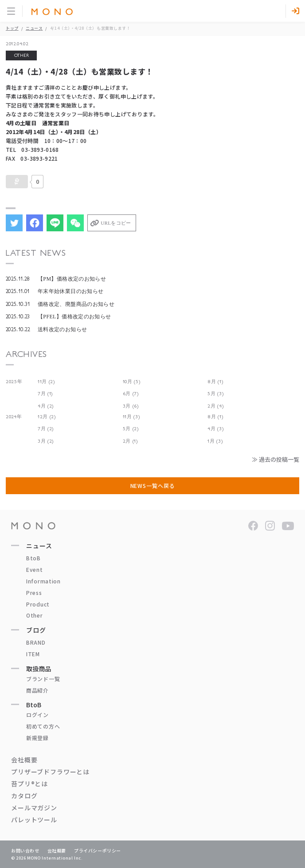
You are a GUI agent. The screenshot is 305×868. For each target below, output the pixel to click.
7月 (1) (45, 394)
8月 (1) (215, 382)
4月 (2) (46, 406)
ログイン (37, 715)
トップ (12, 28)
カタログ (24, 796)
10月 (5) (132, 382)
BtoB (33, 558)
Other (35, 615)
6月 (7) (131, 394)
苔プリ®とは (29, 784)
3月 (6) (131, 406)
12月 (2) (47, 417)
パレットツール (34, 820)
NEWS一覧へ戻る (153, 486)
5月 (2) (131, 429)
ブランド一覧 (43, 679)
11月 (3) (131, 417)
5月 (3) (215, 394)
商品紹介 (37, 690)
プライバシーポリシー (98, 850)
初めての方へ (43, 726)
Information (43, 581)
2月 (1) (130, 441)
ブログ (36, 630)
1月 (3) (215, 441)
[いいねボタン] (17, 182)
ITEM (33, 654)
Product (38, 604)
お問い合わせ (25, 850)
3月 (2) (46, 441)
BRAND (36, 642)
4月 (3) (215, 429)
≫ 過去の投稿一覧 (276, 459)
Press (34, 593)
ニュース (34, 28)
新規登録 (37, 738)
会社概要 (24, 760)
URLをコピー (116, 223)
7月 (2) (46, 429)
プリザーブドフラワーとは (50, 772)
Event (35, 569)
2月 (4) (215, 406)
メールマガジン (34, 808)
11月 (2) (46, 382)
